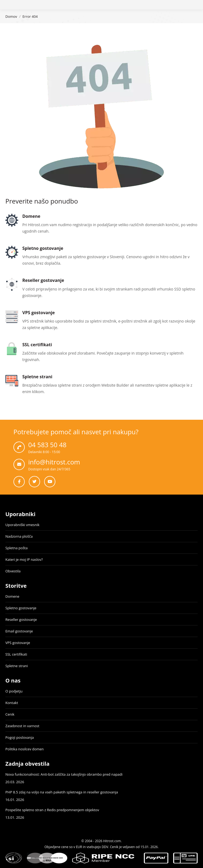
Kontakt (12, 703)
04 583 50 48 (47, 445)
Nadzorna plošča (19, 536)
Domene (12, 596)
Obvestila (13, 571)
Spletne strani (17, 666)
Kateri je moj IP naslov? (24, 559)
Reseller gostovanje (21, 619)
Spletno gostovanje (21, 608)
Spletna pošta (17, 548)
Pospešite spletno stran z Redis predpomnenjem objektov (52, 810)
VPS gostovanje (18, 643)
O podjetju (14, 691)
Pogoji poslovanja (20, 737)
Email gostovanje (19, 631)
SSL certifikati (16, 654)
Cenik (10, 714)
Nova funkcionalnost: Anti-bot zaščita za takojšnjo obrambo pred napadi (64, 774)
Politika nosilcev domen (25, 749)
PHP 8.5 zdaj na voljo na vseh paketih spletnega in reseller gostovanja (62, 792)
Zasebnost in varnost (22, 726)
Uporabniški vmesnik (22, 525)
